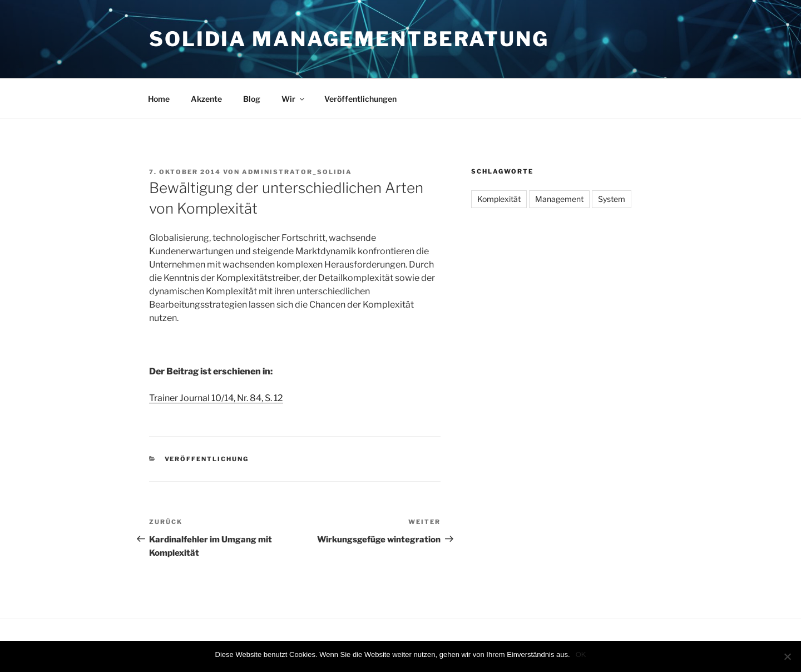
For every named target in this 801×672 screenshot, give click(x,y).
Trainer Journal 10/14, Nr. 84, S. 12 (216, 398)
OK (581, 654)
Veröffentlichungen (360, 99)
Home (159, 99)
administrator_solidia (297, 172)
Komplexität (499, 199)
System (612, 199)
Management (559, 199)
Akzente (206, 99)
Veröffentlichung (207, 459)
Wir (294, 99)
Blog (252, 99)
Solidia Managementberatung (349, 39)
